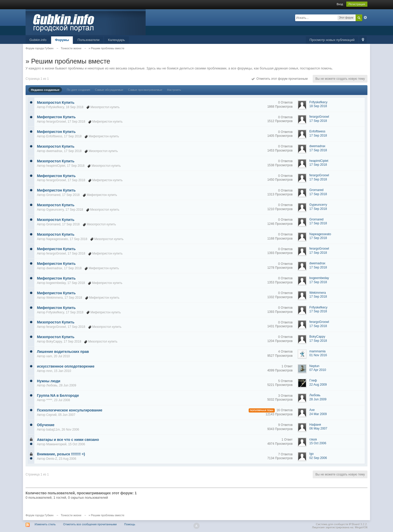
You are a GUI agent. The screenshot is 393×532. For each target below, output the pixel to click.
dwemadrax (54, 151)
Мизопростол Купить (56, 102)
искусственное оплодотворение (66, 366)
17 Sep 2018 (318, 121)
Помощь (130, 524)
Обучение (46, 425)
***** (49, 400)
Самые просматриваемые (145, 90)
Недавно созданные (45, 90)
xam (49, 356)
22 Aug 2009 (318, 385)
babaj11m (53, 430)
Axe (312, 410)
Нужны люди (49, 381)
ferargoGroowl (56, 122)
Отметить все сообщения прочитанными (90, 524)
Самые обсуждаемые (109, 90)
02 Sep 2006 (318, 458)
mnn (49, 371)
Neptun (314, 366)
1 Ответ (287, 366)
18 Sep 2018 (318, 106)
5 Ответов (285, 381)
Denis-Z (52, 459)
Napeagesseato (57, 239)
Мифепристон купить (107, 122)
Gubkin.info (38, 40)
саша (313, 439)
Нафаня (315, 425)
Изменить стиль (45, 524)
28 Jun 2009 (318, 399)
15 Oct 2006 (318, 443)
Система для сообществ (332, 524)
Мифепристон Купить (56, 117)
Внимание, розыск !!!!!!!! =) (61, 454)
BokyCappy (54, 342)
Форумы (62, 40)
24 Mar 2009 (318, 414)
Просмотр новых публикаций (332, 40)
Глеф (313, 380)
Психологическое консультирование (70, 410)
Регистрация (357, 4)
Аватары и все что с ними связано (68, 440)
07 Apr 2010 (318, 370)
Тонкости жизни (71, 515)
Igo (312, 454)
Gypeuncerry (55, 210)
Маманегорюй (56, 444)
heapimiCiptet (56, 166)
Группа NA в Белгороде (58, 395)
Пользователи (88, 40)
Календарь (116, 40)
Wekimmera (54, 298)
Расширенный (365, 18)
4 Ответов (285, 352)
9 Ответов (285, 425)
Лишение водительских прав (63, 352)
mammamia (317, 351)
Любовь (52, 385)
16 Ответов (285, 410)
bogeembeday (56, 283)
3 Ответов (285, 396)
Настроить (174, 90)
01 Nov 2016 (318, 355)
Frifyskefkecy (55, 107)
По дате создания (79, 90)
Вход (340, 4)
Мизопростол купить (105, 107)
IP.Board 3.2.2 (358, 524)
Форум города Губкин (40, 515)
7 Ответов (285, 454)
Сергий (51, 415)
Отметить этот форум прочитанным (280, 79)
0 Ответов (285, 102)
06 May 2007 (318, 428)
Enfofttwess (54, 136)
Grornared (53, 195)
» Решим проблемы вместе (107, 515)
